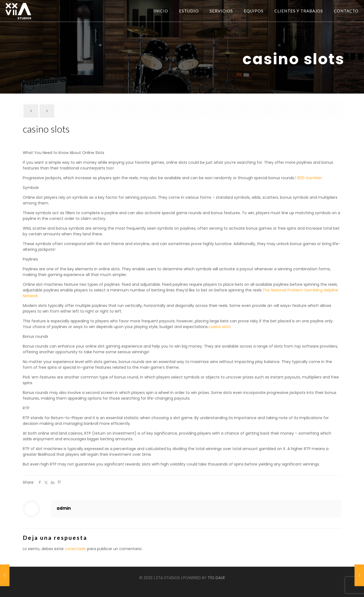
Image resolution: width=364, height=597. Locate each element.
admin (64, 508)
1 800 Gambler (308, 178)
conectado (76, 549)
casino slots (220, 327)
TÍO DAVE (216, 578)
